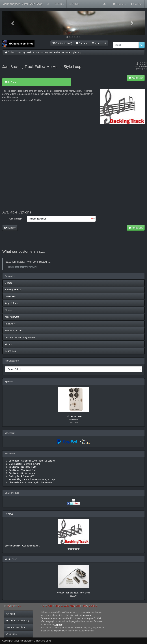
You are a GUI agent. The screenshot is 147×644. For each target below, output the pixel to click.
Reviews (10, 228)
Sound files (10, 351)
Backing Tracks (25, 52)
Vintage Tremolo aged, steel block (74, 593)
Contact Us (12, 634)
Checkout (137, 4)
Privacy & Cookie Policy (18, 621)
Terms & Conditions (16, 627)
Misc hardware (12, 317)
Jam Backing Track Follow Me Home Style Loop (58, 52)
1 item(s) (119, 4)
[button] (13, 23)
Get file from (16, 219)
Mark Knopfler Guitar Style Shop (22, 4)
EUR (59, 4)
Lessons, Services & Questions (20, 337)
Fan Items (10, 324)
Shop (13, 52)
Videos (8, 344)
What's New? (11, 559)
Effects (8, 310)
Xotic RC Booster (73, 416)
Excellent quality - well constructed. (22, 546)
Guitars (8, 283)
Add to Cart (136, 78)
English (75, 4)
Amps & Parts (12, 303)
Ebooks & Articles (13, 331)
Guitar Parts (11, 296)
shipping (144, 69)
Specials (9, 382)
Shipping (11, 614)
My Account (99, 43)
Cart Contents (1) (62, 43)
